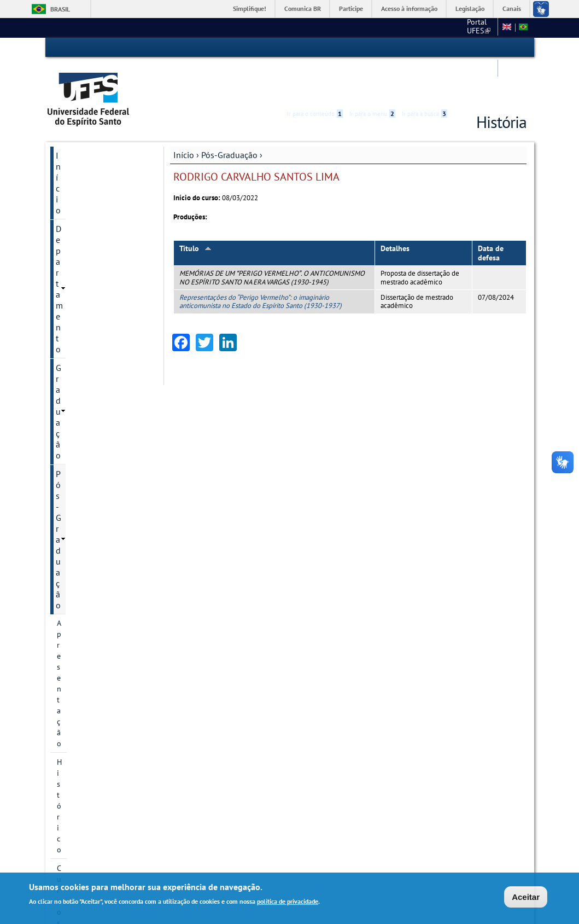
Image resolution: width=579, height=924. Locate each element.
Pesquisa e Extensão (94, 759)
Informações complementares (84, 513)
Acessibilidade (461, 48)
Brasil (60, 9)
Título (195, 207)
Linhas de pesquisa (89, 262)
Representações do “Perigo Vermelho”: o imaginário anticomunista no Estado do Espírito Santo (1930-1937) (261, 260)
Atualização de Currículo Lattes (98, 609)
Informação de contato (95, 722)
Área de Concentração (93, 243)
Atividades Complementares (85, 579)
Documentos (78, 537)
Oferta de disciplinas (91, 433)
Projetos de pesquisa (92, 281)
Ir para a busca (425, 48)
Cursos (68, 225)
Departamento (82, 132)
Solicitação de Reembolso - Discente (101, 698)
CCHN (379, 27)
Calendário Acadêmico (97, 777)
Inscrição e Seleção (88, 451)
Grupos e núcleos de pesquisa (91, 305)
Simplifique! (250, 8)
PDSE (66, 555)
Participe (351, 8)
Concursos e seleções (95, 796)
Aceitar (526, 897)
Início (184, 113)
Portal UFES (337, 27)
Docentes (72, 329)
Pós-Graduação (229, 113)
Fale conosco (473, 27)
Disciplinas (75, 414)
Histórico (72, 206)
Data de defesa (491, 211)
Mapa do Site (422, 27)
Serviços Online (85, 815)
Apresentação (79, 188)
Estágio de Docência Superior (91, 638)
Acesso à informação (409, 8)
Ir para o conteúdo (315, 48)
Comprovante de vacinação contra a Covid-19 (102, 668)
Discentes (73, 347)
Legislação (470, 8)
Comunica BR (303, 8)
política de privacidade (288, 902)
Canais (512, 8)
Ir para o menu (372, 48)
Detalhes (395, 207)
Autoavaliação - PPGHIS (96, 740)
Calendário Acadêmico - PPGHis (96, 390)
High (474, 48)
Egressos (72, 366)
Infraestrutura (80, 489)
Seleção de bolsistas (90, 470)
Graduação (76, 151)
